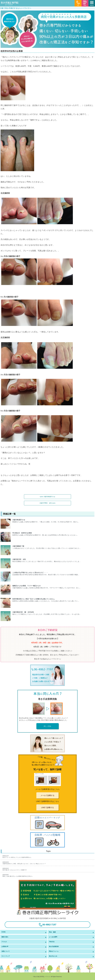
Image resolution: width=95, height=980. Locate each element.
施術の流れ (5, 937)
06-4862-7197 (47, 925)
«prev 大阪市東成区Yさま (48, 497)
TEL (78, 3)
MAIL (85, 3)
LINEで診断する (47, 807)
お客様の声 (5, 946)
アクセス (4, 942)
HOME (4, 932)
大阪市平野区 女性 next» (47, 503)
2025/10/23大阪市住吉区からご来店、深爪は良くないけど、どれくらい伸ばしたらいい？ (24, 863)
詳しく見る (47, 726)
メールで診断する (47, 795)
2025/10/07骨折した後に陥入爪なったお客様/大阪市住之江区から (18, 875)
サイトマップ (6, 956)
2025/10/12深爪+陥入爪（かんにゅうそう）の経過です (15, 869)
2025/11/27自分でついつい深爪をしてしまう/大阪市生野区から (17, 857)
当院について (6, 951)
